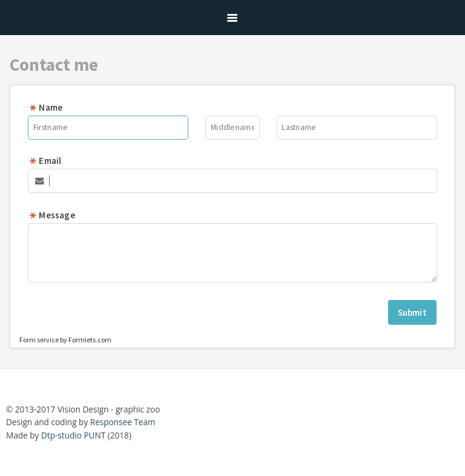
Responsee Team (123, 422)
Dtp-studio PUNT (73, 435)
